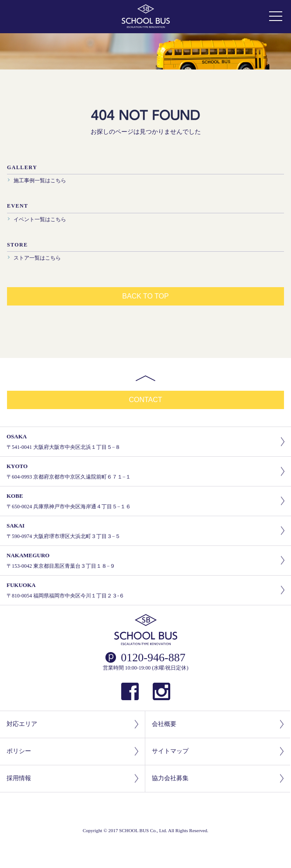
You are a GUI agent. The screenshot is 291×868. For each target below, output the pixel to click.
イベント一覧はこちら (40, 219)
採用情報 (72, 779)
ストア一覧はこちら (37, 258)
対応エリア (72, 724)
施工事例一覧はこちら (40, 181)
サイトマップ (218, 752)
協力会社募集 (218, 779)
